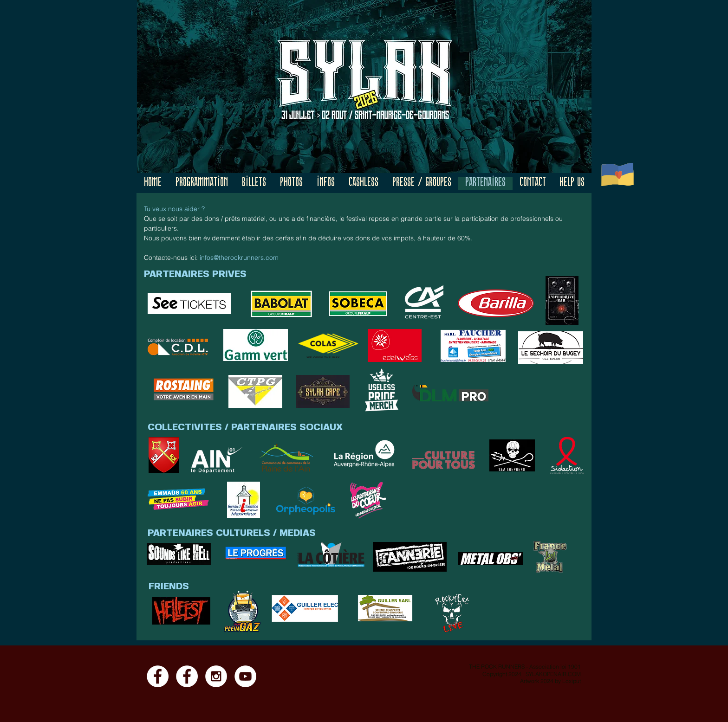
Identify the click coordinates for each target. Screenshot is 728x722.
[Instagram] (216, 676)
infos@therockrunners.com (239, 258)
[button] (202, 183)
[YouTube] (245, 676)
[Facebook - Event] (187, 676)
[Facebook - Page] (158, 676)
